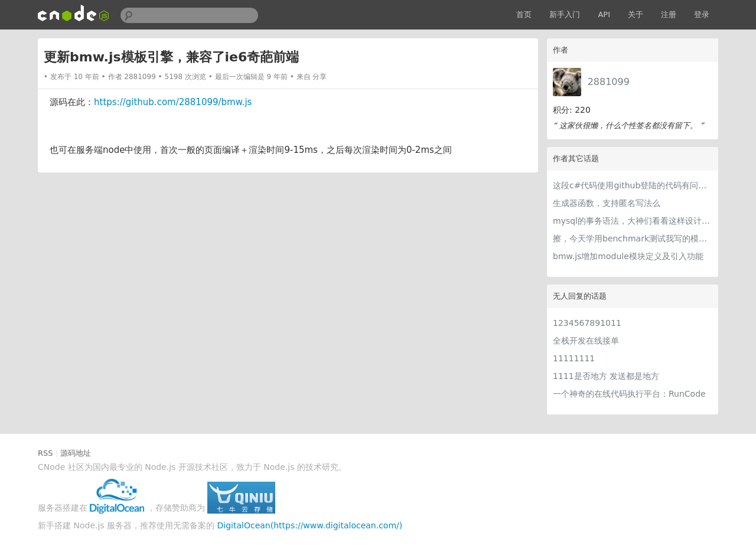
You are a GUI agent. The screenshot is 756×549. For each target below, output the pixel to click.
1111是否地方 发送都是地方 (606, 376)
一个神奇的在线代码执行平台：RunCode (629, 394)
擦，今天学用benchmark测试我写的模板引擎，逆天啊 (633, 238)
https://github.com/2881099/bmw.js (173, 102)
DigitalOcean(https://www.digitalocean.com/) (310, 525)
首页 (524, 14)
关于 (636, 14)
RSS (45, 453)
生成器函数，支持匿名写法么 (607, 203)
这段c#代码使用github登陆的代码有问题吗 (633, 185)
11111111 (574, 358)
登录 (702, 14)
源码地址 (76, 453)
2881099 (609, 82)
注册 (669, 14)
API (604, 14)
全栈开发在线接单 (586, 341)
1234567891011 (587, 323)
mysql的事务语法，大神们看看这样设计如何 (633, 221)
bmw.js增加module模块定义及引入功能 (628, 256)
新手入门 (565, 14)
